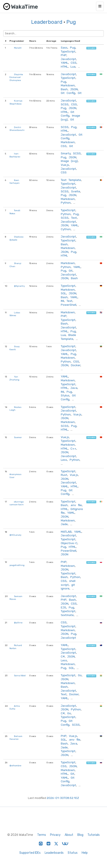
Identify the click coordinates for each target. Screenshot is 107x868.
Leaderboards (54, 853)
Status (73, 853)
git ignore (68, 587)
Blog (80, 835)
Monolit (18, 48)
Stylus (65, 395)
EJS (63, 607)
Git (80, 93)
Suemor (18, 437)
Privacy (55, 835)
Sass (64, 48)
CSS (74, 63)
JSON (74, 89)
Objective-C (69, 543)
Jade (64, 524)
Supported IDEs (30, 853)
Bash (64, 89)
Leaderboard (47, 22)
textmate (67, 615)
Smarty (66, 153)
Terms (42, 835)
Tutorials (94, 835)
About (69, 835)
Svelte (76, 191)
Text (74, 218)
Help (85, 853)
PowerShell (69, 305)
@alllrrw (18, 623)
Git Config (68, 93)
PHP (64, 55)
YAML (64, 63)
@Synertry (19, 286)
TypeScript (68, 51)
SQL (63, 293)
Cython (66, 229)
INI (62, 301)
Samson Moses (16, 598)
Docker (76, 365)
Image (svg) (69, 161)
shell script (68, 583)
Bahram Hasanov (16, 738)
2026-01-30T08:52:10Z (63, 798)
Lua (73, 67)
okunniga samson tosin (17, 503)
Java (74, 388)
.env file (76, 505)
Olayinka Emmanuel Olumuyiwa (16, 77)
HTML (64, 67)
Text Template (71, 180)
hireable (91, 48)
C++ (73, 448)
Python (66, 203)
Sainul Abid (20, 676)
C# (63, 656)
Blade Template (68, 337)
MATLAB (66, 532)
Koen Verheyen (15, 182)
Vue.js (65, 165)
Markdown (68, 85)
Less (64, 460)
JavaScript (68, 59)
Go (80, 675)
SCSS (65, 104)
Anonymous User (15, 476)
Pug (71, 22)
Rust (64, 475)
